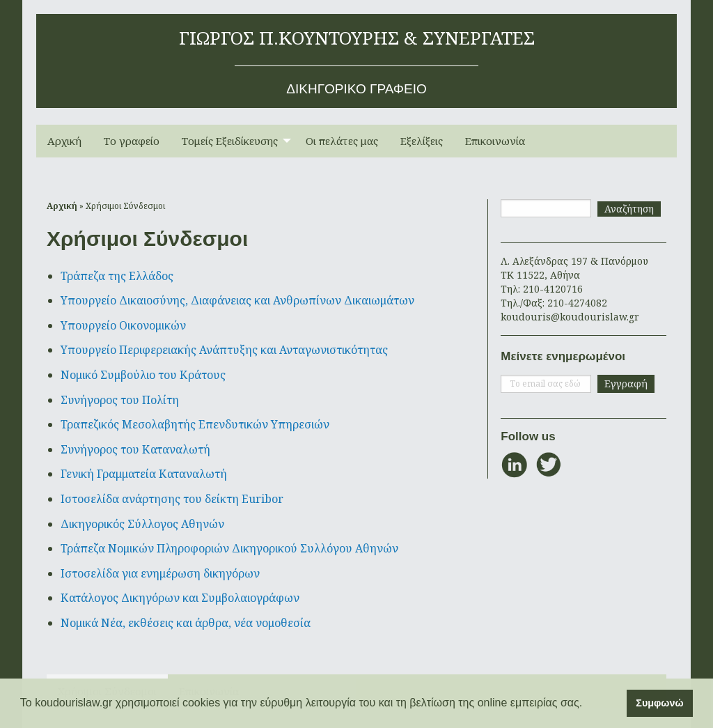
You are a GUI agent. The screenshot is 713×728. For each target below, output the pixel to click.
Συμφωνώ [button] (659, 703)
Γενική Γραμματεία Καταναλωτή (144, 474)
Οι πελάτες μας (342, 141)
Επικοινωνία (495, 141)
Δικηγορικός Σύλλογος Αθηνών (142, 524)
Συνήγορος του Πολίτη (120, 400)
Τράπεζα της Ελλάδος (117, 276)
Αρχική (64, 141)
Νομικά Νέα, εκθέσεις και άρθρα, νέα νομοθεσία (186, 623)
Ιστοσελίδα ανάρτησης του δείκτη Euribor (172, 499)
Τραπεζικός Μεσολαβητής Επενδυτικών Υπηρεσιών (195, 424)
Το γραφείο (132, 141)
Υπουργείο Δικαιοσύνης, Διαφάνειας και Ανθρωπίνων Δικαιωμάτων (237, 300)
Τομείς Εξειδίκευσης (230, 141)
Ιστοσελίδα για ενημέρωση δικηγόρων (160, 573)
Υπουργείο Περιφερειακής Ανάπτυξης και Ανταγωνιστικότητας (224, 350)
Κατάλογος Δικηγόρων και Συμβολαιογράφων (180, 598)
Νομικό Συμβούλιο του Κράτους (143, 375)
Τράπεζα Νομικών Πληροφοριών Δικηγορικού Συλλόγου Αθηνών (229, 548)
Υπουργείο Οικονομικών (123, 325)
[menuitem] (64, 141)
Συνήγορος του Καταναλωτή (135, 449)
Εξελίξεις (422, 141)
